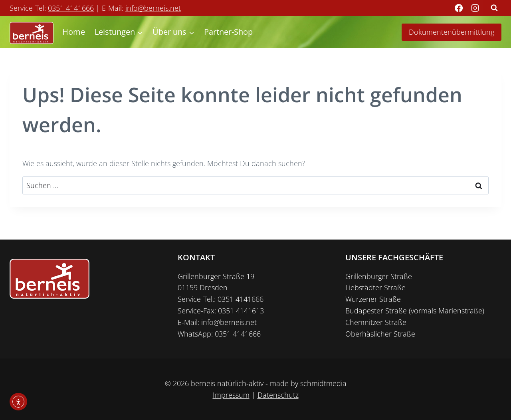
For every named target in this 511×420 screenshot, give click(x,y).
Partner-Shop (228, 32)
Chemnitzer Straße (376, 322)
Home (74, 32)
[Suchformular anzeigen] (494, 8)
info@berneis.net (153, 8)
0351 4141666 (71, 8)
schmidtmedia (323, 383)
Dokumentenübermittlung (452, 32)
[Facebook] (459, 8)
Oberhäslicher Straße (380, 334)
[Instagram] (475, 8)
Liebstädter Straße (375, 287)
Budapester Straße (376, 311)
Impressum (231, 395)
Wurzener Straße (373, 299)
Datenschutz (278, 395)
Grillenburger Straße (379, 276)
